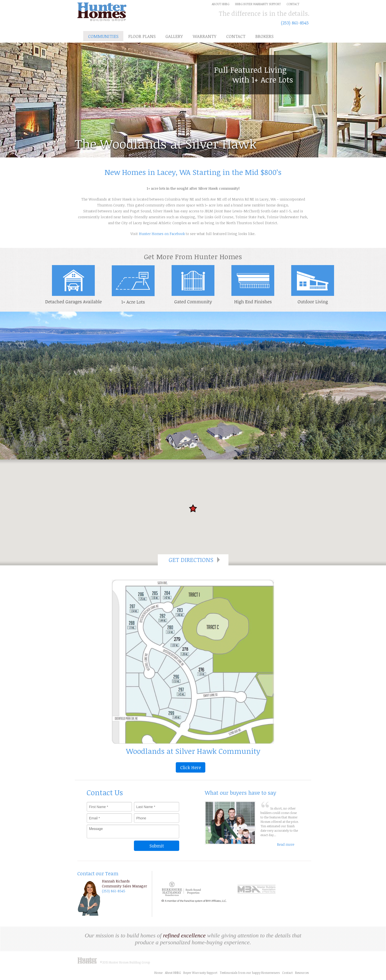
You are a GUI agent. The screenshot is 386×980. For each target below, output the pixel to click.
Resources (302, 973)
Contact (293, 4)
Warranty (205, 36)
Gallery (174, 36)
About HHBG (173, 973)
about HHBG (221, 4)
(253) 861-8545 (295, 23)
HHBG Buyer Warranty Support (258, 4)
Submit (157, 846)
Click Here (191, 767)
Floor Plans (142, 36)
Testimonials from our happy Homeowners (250, 973)
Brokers (264, 36)
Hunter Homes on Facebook (162, 234)
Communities (103, 36)
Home (158, 973)
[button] (193, 508)
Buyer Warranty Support (200, 973)
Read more (286, 844)
